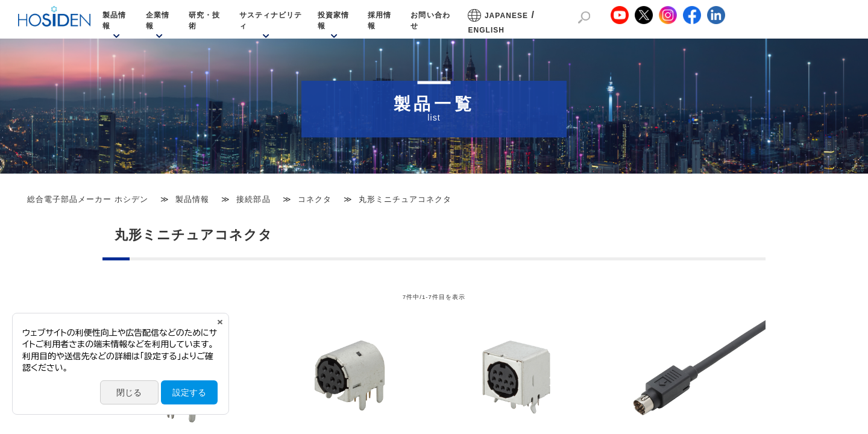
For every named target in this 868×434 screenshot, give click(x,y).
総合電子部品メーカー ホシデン (88, 199)
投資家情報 (333, 20)
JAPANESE (506, 16)
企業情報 (158, 20)
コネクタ (315, 199)
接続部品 (253, 199)
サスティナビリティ (271, 20)
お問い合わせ (430, 20)
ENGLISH (486, 30)
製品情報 (114, 20)
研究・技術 (204, 20)
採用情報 (379, 20)
